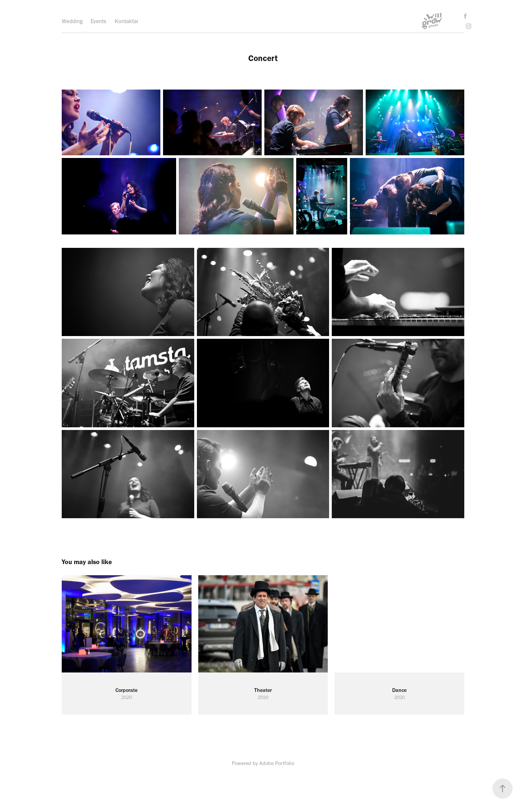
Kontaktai (126, 21)
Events (98, 21)
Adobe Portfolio (277, 763)
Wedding (72, 21)
